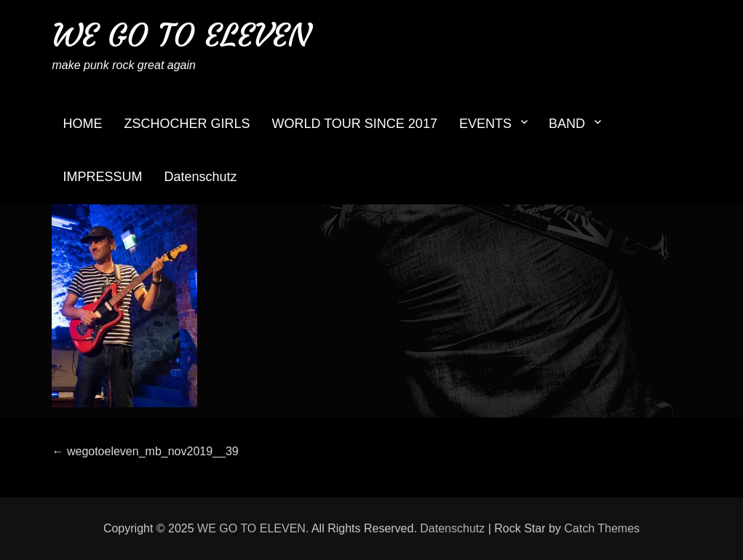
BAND (567, 124)
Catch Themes (602, 528)
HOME (82, 124)
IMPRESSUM (102, 177)
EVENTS (485, 124)
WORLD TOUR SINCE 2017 (355, 124)
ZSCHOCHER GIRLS (187, 124)
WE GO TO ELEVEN (181, 35)
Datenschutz (200, 177)
